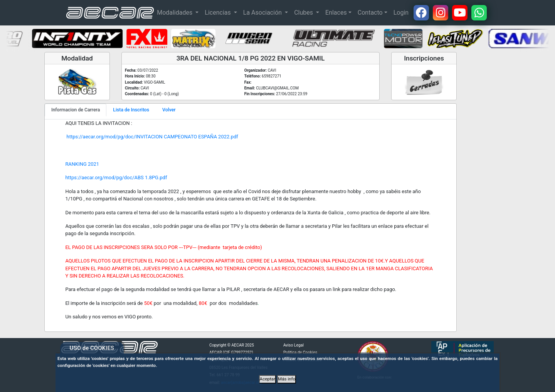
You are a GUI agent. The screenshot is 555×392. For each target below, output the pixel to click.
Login (401, 13)
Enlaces (336, 13)
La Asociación (263, 13)
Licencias (218, 13)
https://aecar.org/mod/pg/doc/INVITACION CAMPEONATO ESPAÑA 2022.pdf (151, 137)
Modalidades (175, 13)
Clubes (304, 13)
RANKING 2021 (82, 164)
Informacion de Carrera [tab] (76, 110)
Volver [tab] (169, 110)
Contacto (370, 13)
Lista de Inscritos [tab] (131, 110)
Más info (287, 379)
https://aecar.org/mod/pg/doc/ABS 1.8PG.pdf (116, 177)
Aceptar (268, 379)
